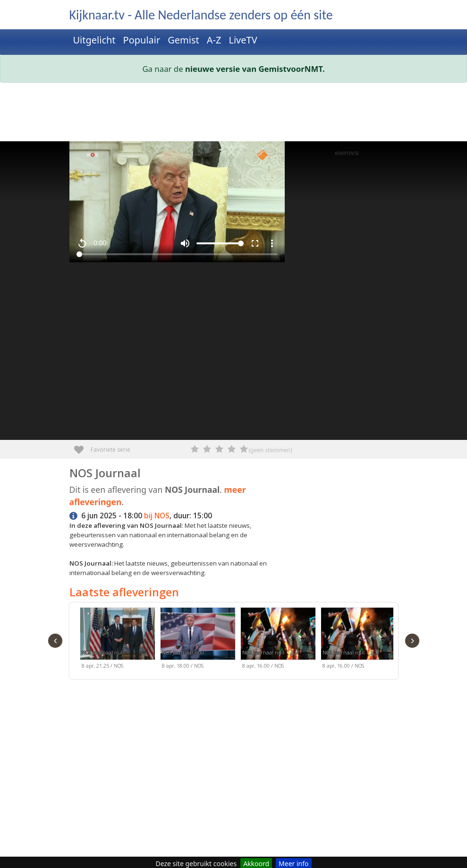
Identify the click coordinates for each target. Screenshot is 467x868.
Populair (142, 40)
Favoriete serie (82, 446)
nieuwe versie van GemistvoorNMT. (255, 69)
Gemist (183, 40)
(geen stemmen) (271, 450)
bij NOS (157, 516)
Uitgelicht (94, 40)
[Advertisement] (234, 114)
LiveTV (243, 40)
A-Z (214, 40)
